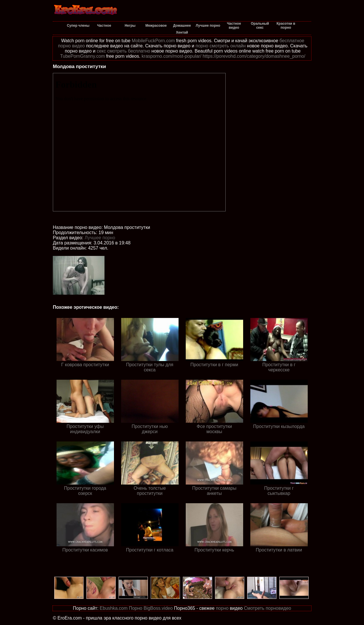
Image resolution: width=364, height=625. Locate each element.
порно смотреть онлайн (221, 46)
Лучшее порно (100, 238)
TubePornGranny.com (83, 56)
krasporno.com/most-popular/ (171, 56)
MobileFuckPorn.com (153, 41)
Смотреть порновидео (268, 608)
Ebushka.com (114, 608)
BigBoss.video (158, 608)
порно (222, 608)
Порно (136, 608)
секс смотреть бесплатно (123, 51)
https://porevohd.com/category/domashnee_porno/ (254, 56)
